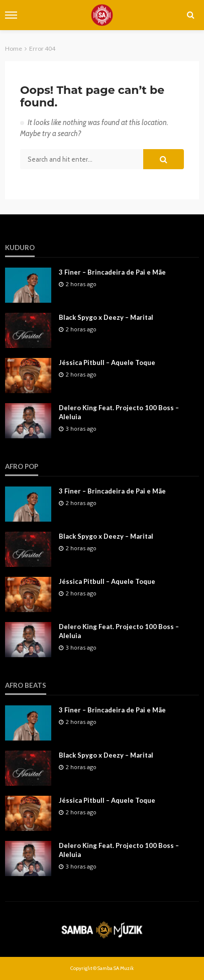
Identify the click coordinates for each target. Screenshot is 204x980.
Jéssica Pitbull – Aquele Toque (107, 362)
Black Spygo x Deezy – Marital (106, 317)
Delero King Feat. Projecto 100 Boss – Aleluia (119, 412)
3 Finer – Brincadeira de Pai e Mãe (112, 272)
